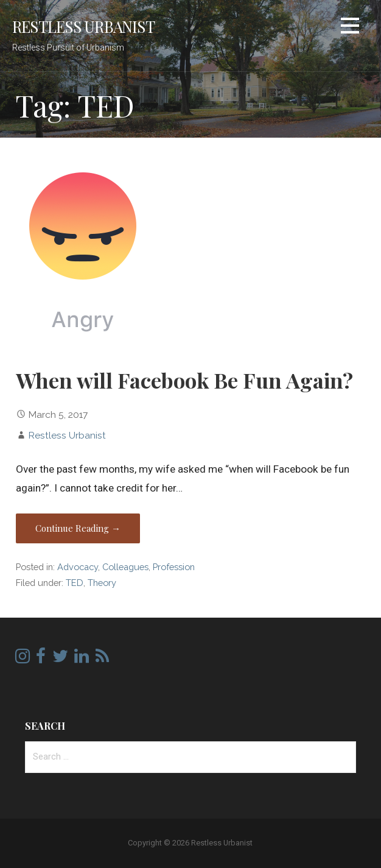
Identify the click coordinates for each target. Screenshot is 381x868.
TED (75, 583)
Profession (174, 567)
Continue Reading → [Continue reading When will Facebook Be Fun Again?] (78, 528)
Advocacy (78, 567)
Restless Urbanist (83, 26)
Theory (102, 583)
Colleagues (125, 567)
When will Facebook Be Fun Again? (184, 380)
